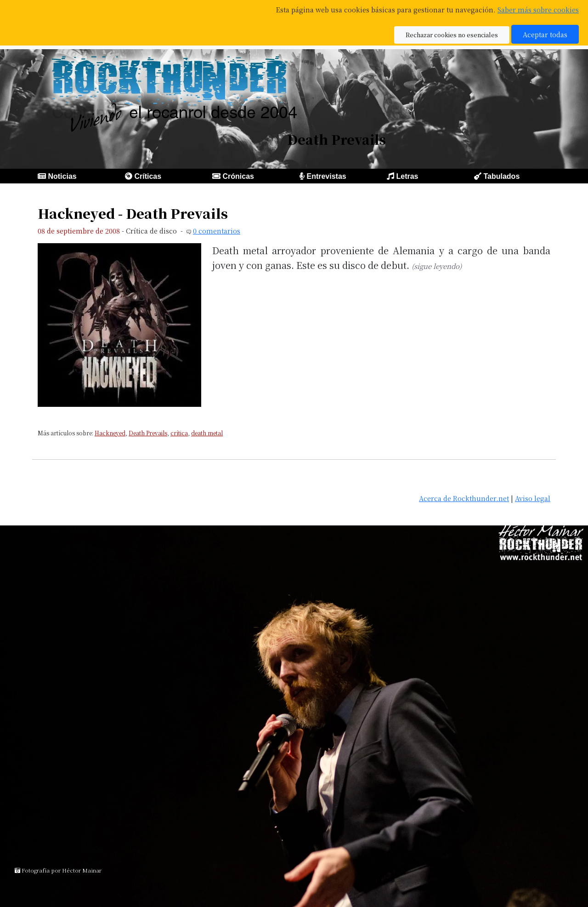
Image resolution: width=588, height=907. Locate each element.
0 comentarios (217, 231)
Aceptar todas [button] (545, 34)
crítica (179, 433)
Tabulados (501, 176)
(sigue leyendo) (437, 266)
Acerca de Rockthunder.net (464, 498)
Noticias (62, 176)
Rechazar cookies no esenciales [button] (452, 35)
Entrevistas (326, 176)
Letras (407, 176)
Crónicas (238, 176)
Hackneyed (110, 433)
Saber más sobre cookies (538, 9)
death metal (207, 433)
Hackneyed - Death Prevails (133, 213)
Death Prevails (148, 433)
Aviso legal (533, 498)
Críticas (148, 176)
